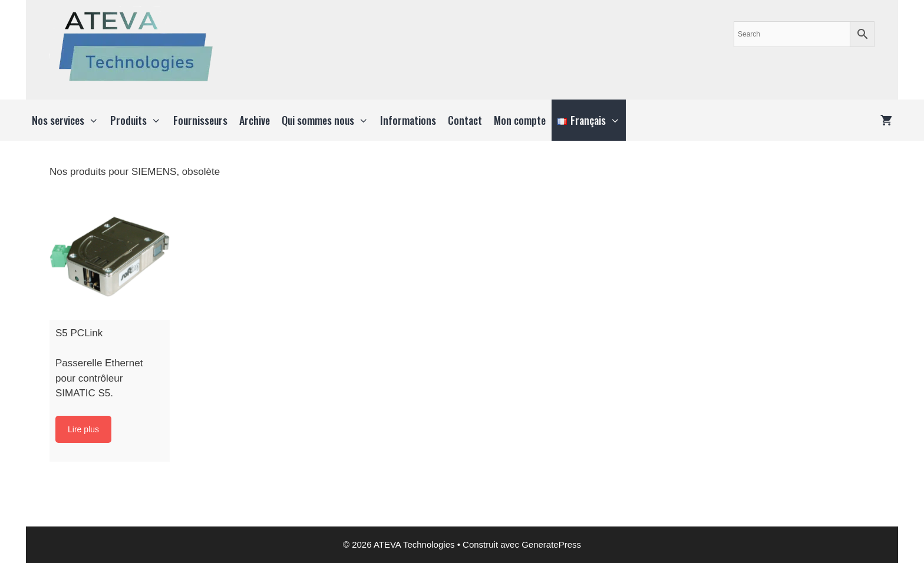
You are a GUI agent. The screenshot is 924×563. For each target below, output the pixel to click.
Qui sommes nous (328, 120)
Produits (138, 120)
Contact (465, 120)
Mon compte (520, 120)
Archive (255, 120)
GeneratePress (551, 544)
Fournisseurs (200, 120)
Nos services (68, 120)
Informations (408, 120)
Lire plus (83, 429)
